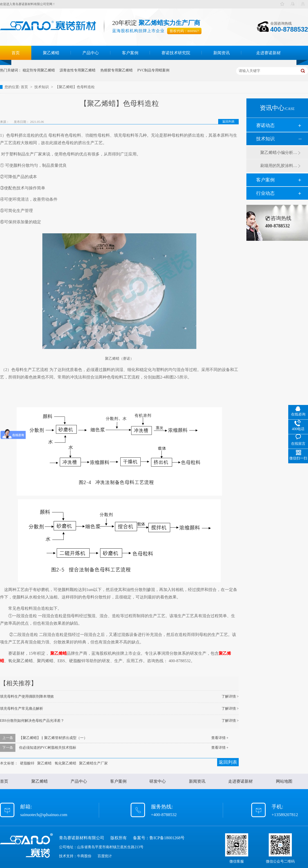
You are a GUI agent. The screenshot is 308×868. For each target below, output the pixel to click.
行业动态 (265, 193)
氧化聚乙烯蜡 (65, 763)
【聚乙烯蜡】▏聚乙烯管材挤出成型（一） (53, 738)
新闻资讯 (222, 53)
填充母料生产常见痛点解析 (22, 709)
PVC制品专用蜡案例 (153, 70)
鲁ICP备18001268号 (167, 838)
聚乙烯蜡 (51, 53)
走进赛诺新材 (268, 53)
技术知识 (42, 87)
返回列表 (228, 122)
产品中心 (91, 53)
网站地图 (284, 781)
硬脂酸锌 (27, 763)
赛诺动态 (265, 125)
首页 (16, 53)
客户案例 (130, 53)
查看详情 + (220, 738)
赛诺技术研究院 (176, 53)
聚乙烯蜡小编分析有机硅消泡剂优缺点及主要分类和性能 (279, 153)
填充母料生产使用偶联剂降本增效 (27, 696)
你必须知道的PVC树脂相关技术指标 (48, 748)
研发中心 (158, 781)
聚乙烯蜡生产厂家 (93, 763)
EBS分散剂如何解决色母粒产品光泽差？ (32, 721)
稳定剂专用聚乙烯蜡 (39, 70)
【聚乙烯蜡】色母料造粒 (75, 87)
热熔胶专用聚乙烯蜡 (117, 70)
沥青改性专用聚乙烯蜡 (78, 70)
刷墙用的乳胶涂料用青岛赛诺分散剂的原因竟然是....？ (279, 166)
